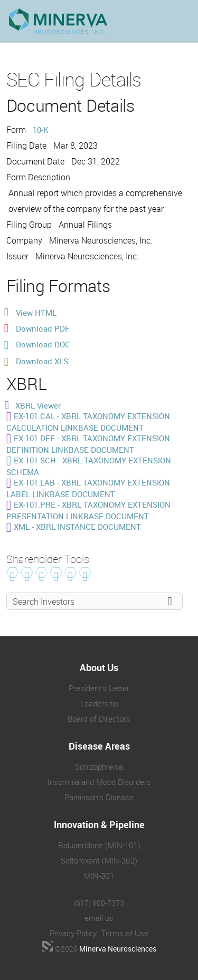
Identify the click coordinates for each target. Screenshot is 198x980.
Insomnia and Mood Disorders (99, 782)
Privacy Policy (73, 933)
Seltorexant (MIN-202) (99, 860)
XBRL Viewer (38, 405)
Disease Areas (99, 746)
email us (99, 918)
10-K (41, 130)
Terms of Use (125, 933)
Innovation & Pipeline (99, 824)
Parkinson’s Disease (99, 797)
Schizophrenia (99, 766)
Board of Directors (99, 719)
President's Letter (99, 688)
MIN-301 (99, 876)
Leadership (99, 703)
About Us (99, 667)
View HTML (36, 313)
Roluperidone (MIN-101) (99, 845)
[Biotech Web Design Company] (48, 946)
